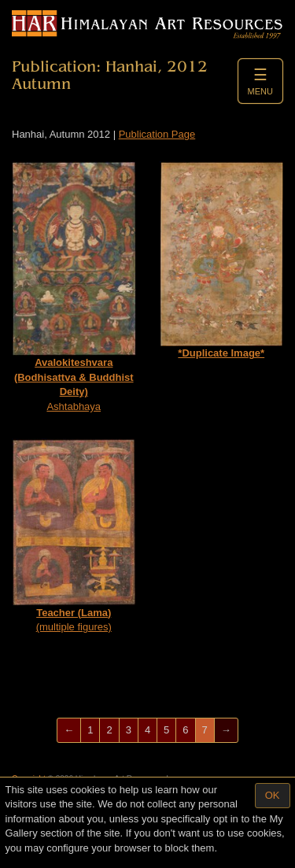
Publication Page (157, 134)
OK (273, 795)
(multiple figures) (74, 536)
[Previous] (69, 731)
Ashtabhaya (74, 287)
